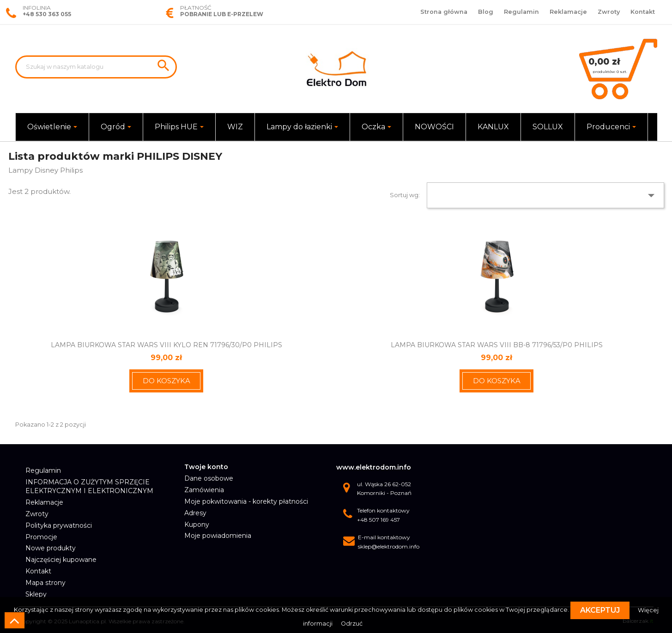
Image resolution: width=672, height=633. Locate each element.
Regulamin (521, 12)
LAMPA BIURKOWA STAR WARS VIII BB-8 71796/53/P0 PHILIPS (497, 345)
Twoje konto (206, 467)
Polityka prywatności (59, 525)
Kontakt (643, 12)
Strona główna (444, 12)
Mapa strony (45, 583)
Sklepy (36, 594)
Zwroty (609, 12)
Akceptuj (600, 610)
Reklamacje (568, 12)
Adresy (195, 513)
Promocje (41, 537)
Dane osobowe (209, 478)
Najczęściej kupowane (61, 560)
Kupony (197, 524)
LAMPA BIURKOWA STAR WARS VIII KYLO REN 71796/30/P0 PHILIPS (166, 345)
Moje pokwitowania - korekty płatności (246, 501)
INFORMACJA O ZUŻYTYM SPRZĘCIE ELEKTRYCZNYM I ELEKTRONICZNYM (89, 487)
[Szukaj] (96, 67)
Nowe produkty (51, 548)
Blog (486, 12)
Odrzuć (352, 624)
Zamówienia (204, 490)
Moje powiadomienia (218, 536)
